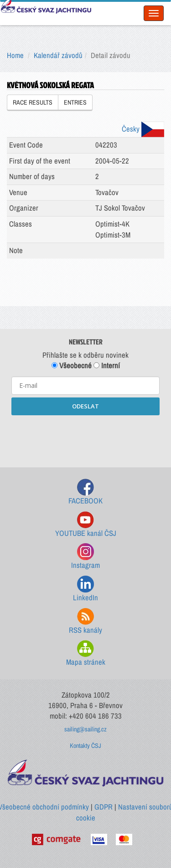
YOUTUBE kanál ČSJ (86, 525)
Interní (107, 365)
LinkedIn (85, 589)
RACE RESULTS (33, 102)
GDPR (104, 807)
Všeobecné (72, 365)
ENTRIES (75, 102)
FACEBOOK (85, 492)
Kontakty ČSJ (85, 746)
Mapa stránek (86, 654)
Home (15, 55)
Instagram (85, 557)
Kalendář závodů (58, 55)
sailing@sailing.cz (85, 729)
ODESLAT (85, 406)
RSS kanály (85, 622)
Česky (143, 129)
